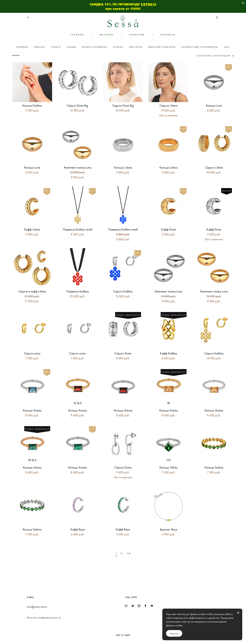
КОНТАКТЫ (168, 35)
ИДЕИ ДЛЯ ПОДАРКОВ (162, 47)
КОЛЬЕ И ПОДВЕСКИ (95, 47)
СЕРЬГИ (56, 47)
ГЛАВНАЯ (77, 35)
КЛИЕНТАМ (137, 35)
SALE (227, 47)
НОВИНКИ (22, 47)
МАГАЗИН (107, 35)
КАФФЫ (71, 47)
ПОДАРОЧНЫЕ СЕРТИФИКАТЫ (200, 47)
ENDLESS (40, 47)
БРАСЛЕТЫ (136, 47)
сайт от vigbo (123, 635)
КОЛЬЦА (118, 47)
